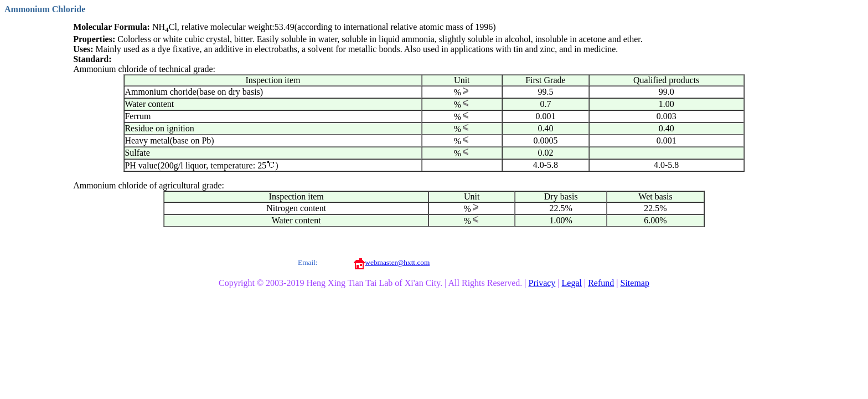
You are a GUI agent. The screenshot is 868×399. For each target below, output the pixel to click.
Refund (601, 283)
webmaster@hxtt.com (397, 262)
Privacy (542, 283)
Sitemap (635, 283)
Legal (572, 283)
